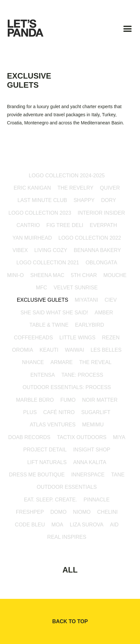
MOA (57, 525)
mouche (115, 275)
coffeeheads (33, 338)
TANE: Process (82, 375)
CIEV (111, 300)
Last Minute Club (42, 200)
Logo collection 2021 (48, 263)
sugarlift (96, 412)
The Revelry (76, 188)
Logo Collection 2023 (40, 213)
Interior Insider (101, 213)
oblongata (101, 263)
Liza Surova (87, 525)
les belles (106, 350)
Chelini (107, 512)
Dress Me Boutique (37, 475)
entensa (43, 375)
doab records (29, 437)
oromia (23, 350)
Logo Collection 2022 (90, 238)
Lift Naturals (47, 462)
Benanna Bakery (97, 250)
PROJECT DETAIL (45, 450)
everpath (103, 225)
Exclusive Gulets (43, 300)
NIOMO (82, 512)
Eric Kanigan (32, 188)
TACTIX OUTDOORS (82, 437)
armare (61, 362)
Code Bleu (30, 525)
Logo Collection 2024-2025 (67, 176)
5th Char (84, 275)
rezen (111, 338)
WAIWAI (75, 350)
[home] (32, 31)
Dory (108, 200)
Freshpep (30, 512)
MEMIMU (93, 425)
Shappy (84, 200)
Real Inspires (67, 537)
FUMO (68, 400)
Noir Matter (100, 400)
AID (114, 525)
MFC (41, 288)
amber (104, 313)
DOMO (58, 512)
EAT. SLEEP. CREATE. (51, 500)
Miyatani (86, 300)
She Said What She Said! (54, 313)
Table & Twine (49, 325)
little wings (77, 338)
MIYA (119, 437)
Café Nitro (59, 412)
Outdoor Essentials (67, 487)
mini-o (16, 275)
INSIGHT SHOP (92, 450)
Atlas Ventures (53, 425)
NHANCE (33, 362)
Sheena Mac (47, 275)
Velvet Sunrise (76, 288)
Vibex (20, 250)
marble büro (35, 400)
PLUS (30, 412)
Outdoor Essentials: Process (67, 387)
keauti (49, 350)
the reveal (95, 362)
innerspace (88, 475)
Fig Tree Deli (65, 225)
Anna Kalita (90, 462)
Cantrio (28, 225)
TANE (118, 475)
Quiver (110, 188)
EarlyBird (90, 325)
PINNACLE (96, 500)
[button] (128, 31)
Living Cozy (51, 250)
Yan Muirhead (32, 238)
